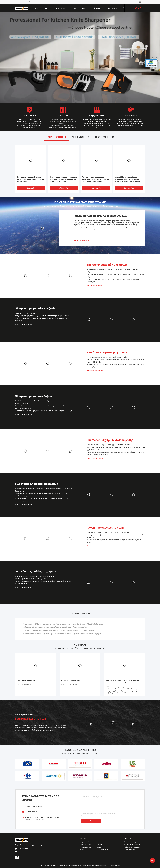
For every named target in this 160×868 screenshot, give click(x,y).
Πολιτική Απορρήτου (103, 850)
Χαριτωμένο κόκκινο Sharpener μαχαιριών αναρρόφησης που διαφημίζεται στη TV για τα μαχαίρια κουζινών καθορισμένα (115, 453)
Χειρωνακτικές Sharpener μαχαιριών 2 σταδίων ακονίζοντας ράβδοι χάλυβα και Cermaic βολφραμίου (115, 276)
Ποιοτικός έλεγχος (85, 847)
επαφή (82, 850)
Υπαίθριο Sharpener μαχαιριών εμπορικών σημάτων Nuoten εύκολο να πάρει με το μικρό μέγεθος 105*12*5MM (115, 361)
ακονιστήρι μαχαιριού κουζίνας (25, 313)
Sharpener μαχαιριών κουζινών (36, 309)
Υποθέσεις (100, 844)
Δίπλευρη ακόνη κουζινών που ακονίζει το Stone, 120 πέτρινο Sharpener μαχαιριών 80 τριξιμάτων (115, 536)
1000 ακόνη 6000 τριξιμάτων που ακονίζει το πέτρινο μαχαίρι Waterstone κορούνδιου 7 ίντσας (115, 541)
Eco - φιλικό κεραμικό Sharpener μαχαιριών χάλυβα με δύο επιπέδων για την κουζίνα (30, 179)
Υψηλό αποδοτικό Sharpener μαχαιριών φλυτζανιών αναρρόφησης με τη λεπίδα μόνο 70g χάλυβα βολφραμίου (64, 624)
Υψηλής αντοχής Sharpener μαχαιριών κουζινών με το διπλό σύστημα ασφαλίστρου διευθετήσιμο (114, 281)
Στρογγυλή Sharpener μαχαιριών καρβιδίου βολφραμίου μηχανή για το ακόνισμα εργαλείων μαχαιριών (41, 495)
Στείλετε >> (91, 821)
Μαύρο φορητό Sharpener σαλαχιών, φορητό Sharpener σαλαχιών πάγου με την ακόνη (55, 627)
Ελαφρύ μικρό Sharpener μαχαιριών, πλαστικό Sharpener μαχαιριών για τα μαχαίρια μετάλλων (63, 179)
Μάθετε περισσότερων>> (83, 240)
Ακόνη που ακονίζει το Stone (106, 528)
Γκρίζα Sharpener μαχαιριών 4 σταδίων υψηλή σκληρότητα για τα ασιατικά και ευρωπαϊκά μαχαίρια (41, 402)
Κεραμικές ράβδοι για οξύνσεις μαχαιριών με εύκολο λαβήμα (35, 576)
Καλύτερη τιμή (31, 188)
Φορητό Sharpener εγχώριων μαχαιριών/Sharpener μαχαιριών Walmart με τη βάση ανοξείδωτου (128, 179)
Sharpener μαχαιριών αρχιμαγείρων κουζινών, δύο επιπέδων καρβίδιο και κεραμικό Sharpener (42, 319)
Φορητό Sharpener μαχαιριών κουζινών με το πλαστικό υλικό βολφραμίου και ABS (42, 316)
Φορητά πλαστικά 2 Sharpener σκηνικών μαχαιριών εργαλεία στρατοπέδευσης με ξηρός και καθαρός (115, 366)
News (98, 842)
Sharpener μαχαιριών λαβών (34, 396)
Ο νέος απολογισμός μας (26, 680)
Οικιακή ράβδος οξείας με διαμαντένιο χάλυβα (30, 579)
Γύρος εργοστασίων (85, 844)
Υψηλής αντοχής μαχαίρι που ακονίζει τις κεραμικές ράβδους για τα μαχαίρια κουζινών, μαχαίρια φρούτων (96, 179)
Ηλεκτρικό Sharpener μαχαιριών (37, 484)
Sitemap (99, 847)
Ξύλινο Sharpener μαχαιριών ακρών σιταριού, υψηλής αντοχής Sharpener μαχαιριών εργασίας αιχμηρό (42, 500)
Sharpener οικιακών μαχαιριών (107, 265)
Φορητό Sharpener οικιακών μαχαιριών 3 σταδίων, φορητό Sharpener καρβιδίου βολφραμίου (112, 271)
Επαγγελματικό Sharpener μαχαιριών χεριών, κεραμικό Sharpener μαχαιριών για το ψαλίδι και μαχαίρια (62, 634)
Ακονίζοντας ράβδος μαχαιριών (36, 571)
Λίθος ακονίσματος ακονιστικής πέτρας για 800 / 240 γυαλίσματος (108, 532)
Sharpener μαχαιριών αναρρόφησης (110, 440)
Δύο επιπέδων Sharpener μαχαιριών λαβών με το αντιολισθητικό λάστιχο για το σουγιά (44, 411)
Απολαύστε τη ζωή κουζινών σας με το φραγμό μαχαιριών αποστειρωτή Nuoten (123, 682)
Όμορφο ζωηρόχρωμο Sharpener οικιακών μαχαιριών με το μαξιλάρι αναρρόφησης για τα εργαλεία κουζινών (116, 448)
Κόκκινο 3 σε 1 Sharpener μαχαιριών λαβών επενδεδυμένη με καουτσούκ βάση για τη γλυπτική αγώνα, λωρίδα (43, 407)
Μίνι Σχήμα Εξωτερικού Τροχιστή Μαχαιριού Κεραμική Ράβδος (107, 357)
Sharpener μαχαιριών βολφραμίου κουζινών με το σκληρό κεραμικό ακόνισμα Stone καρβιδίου (58, 631)
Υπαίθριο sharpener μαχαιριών (107, 352)
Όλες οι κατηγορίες (130, 850)
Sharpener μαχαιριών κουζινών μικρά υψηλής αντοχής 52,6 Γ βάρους (109, 445)
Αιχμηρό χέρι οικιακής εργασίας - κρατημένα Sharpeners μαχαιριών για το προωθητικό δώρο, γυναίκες (43, 490)
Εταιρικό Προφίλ (85, 842)
